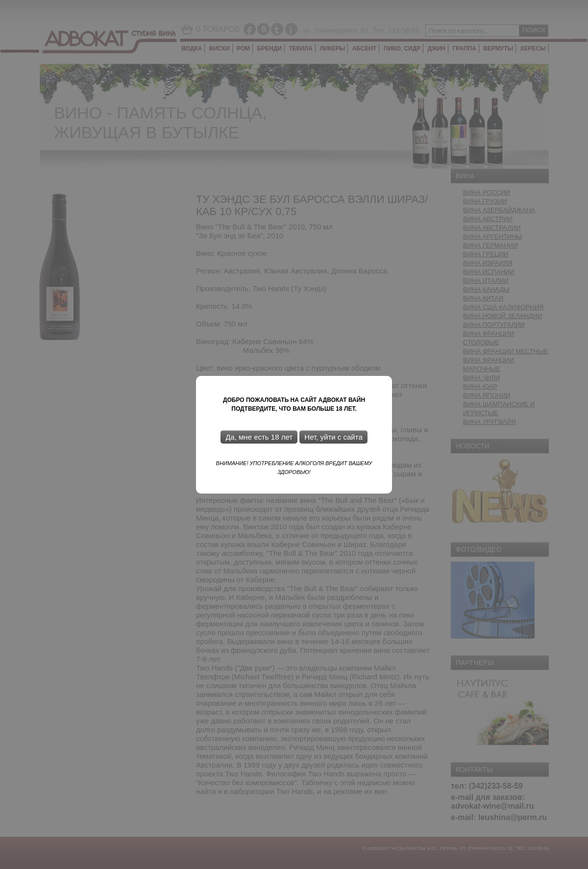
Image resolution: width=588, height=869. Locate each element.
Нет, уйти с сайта (333, 437)
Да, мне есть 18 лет (259, 437)
